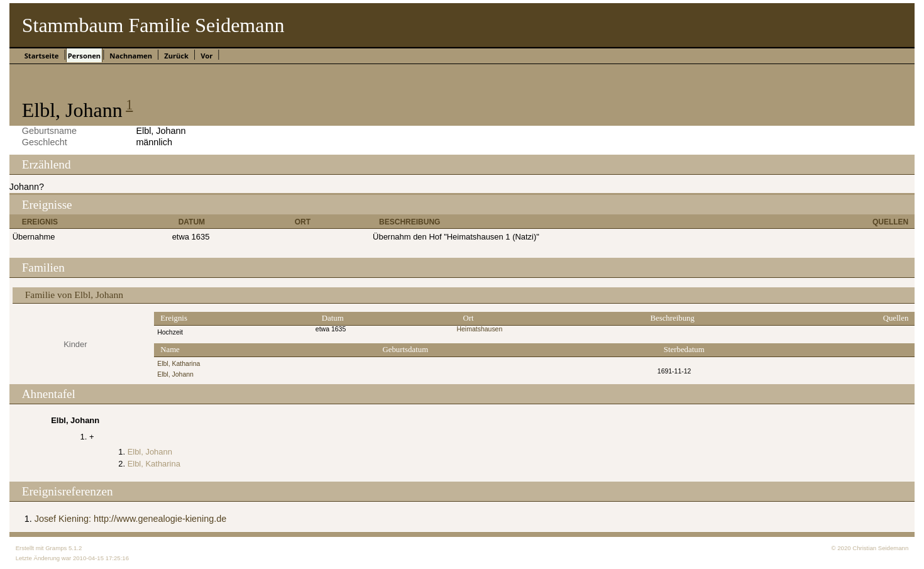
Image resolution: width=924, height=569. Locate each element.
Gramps (56, 548)
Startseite (42, 56)
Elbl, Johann (175, 374)
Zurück (176, 56)
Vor (206, 56)
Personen (84, 56)
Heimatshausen (479, 329)
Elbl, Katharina (179, 364)
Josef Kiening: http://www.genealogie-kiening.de (131, 519)
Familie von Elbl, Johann (74, 295)
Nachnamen (131, 56)
